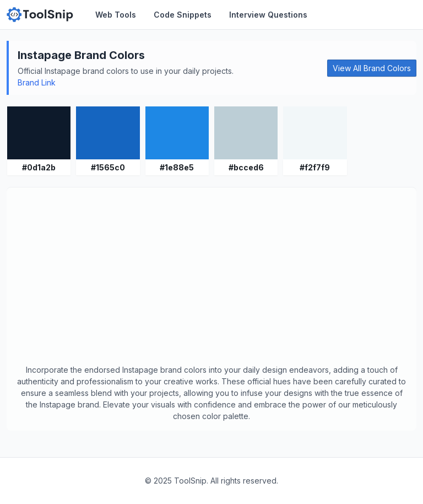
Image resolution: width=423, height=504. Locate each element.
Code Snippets (183, 15)
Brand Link (37, 82)
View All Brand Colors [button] (372, 68)
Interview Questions (268, 15)
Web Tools (116, 15)
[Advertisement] (211, 281)
